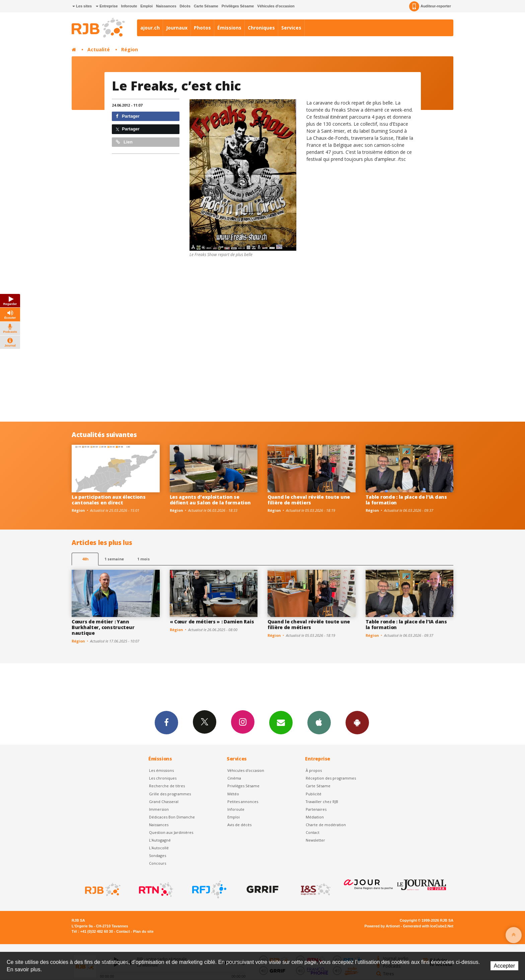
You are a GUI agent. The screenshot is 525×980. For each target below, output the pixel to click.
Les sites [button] (82, 6)
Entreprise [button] (107, 6)
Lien (124, 142)
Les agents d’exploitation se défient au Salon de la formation (210, 500)
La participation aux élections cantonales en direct (109, 500)
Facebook (166, 722)
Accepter (504, 966)
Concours (158, 863)
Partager (128, 116)
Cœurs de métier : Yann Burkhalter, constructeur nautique (103, 627)
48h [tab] (85, 559)
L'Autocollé (159, 848)
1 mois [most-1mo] (143, 559)
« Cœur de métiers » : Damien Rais (212, 622)
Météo (233, 794)
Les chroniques (163, 778)
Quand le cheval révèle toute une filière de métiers (309, 500)
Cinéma (234, 778)
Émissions (229, 28)
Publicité (314, 794)
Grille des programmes (170, 794)
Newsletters (281, 722)
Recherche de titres (167, 786)
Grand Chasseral (164, 802)
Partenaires (316, 809)
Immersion (159, 809)
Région (130, 49)
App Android (357, 722)
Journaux (177, 28)
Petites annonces (243, 802)
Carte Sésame (206, 6)
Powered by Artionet (382, 926)
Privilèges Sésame (238, 6)
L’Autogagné (160, 840)
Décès (185, 6)
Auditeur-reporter (430, 6)
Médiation (315, 817)
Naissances (166, 6)
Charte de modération (326, 825)
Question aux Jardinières (171, 832)
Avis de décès (239, 825)
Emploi (146, 6)
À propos (314, 770)
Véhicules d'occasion (276, 6)
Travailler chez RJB (322, 802)
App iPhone (319, 722)
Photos (202, 28)
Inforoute (129, 6)
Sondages (158, 855)
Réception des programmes (331, 778)
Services (291, 28)
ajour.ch (150, 28)
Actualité (99, 49)
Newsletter (315, 840)
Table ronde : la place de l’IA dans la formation (406, 500)
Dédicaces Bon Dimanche (172, 817)
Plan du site (143, 931)
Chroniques (261, 28)
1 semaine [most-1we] (114, 559)
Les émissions (161, 770)
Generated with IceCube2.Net (428, 926)
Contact (313, 832)
